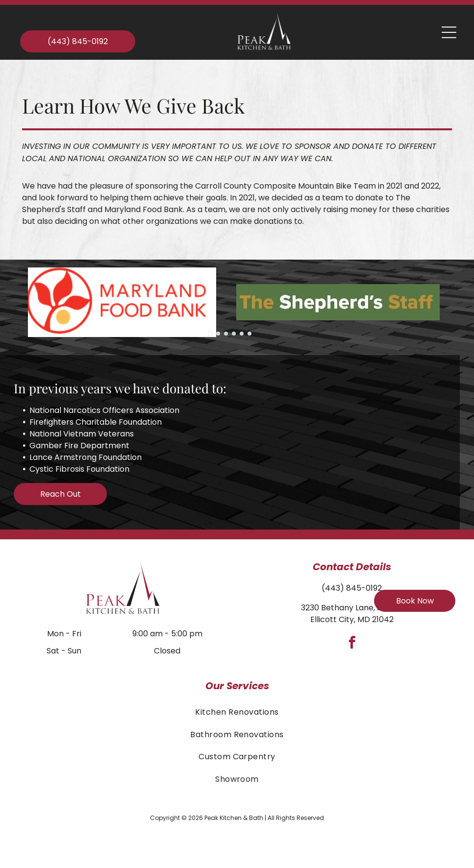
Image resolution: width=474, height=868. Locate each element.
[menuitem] (237, 712)
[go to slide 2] (218, 334)
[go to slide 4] (234, 334)
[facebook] (352, 644)
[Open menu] (449, 32)
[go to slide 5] (242, 334)
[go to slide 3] (226, 334)
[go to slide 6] (249, 334)
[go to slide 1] (210, 334)
